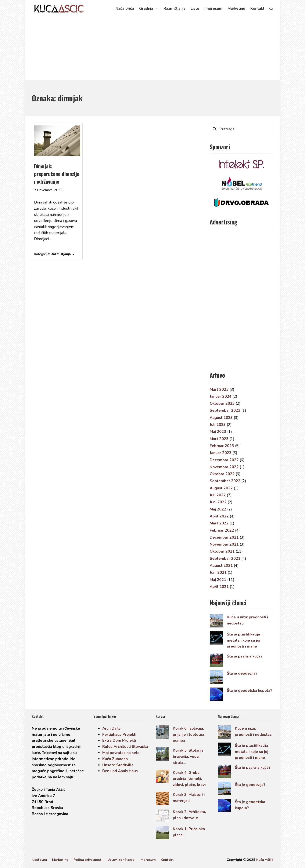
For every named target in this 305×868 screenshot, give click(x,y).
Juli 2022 (218, 495)
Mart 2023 (219, 439)
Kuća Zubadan (115, 759)
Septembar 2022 (225, 481)
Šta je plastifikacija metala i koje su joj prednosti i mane (243, 640)
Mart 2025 (219, 389)
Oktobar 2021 (222, 551)
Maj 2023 (218, 432)
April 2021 (219, 587)
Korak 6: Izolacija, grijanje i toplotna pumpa (189, 735)
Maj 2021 (218, 580)
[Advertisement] (152, 49)
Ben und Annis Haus (120, 771)
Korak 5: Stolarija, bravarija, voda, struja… (189, 757)
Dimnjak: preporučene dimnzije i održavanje (57, 174)
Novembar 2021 (224, 544)
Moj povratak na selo (121, 753)
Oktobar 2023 (222, 403)
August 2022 (221, 488)
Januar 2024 (221, 396)
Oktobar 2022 (222, 474)
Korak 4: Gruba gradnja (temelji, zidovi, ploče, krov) (189, 779)
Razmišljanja (61, 254)
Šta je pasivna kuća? (245, 656)
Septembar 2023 (225, 410)
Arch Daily (111, 728)
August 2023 (221, 418)
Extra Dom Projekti (119, 740)
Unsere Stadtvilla (118, 765)
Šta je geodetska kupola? (250, 691)
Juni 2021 (218, 572)
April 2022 (219, 516)
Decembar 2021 (224, 537)
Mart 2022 (219, 523)
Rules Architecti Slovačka (125, 747)
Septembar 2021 (225, 558)
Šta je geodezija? (242, 673)
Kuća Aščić (265, 860)
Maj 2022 (218, 509)
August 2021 (221, 565)
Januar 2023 (221, 453)
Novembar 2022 (224, 467)
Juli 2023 (218, 425)
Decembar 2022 (224, 460)
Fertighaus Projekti (119, 735)
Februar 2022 (222, 530)
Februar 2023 (222, 446)
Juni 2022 (218, 502)
